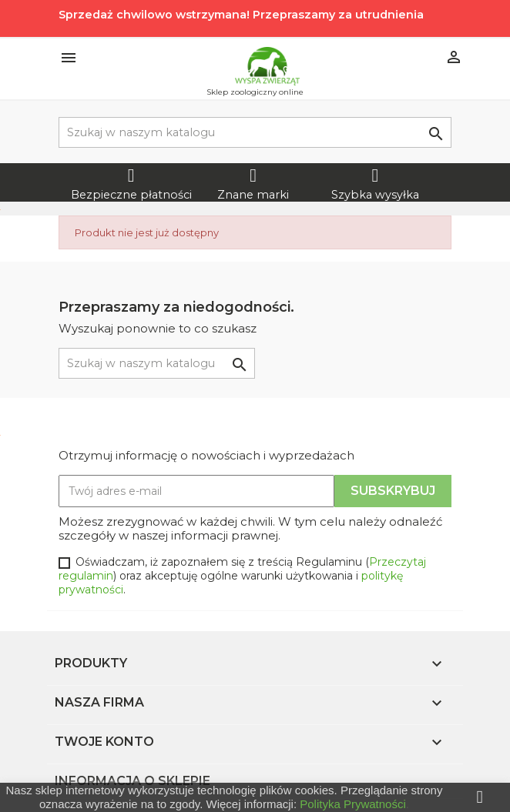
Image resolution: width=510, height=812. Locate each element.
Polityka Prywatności (353, 804)
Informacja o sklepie (133, 781)
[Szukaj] (255, 132)
